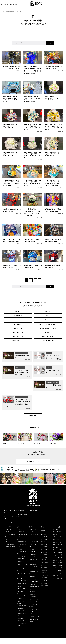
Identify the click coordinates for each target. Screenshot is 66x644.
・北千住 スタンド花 (57, 585)
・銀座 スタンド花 (57, 567)
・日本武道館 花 (20, 615)
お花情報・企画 (33, 517)
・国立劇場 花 (32, 598)
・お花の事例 (7, 533)
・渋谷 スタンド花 (57, 536)
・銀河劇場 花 (32, 555)
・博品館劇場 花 (32, 561)
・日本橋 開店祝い (45, 579)
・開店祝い (43, 541)
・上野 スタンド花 (57, 577)
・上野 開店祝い (44, 584)
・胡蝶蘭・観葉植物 (9, 551)
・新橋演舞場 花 (32, 603)
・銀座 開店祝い (44, 574)
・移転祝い (43, 533)
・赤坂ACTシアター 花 (22, 541)
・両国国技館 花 (20, 625)
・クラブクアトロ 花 (21, 612)
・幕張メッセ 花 (20, 617)
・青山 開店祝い (44, 564)
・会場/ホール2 (32, 533)
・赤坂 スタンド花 (57, 543)
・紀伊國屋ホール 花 (21, 548)
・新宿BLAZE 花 (20, 565)
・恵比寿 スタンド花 (57, 551)
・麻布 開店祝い (44, 561)
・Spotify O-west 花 (21, 590)
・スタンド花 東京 (56, 533)
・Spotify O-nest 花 (21, 592)
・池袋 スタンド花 (57, 541)
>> (39, 280)
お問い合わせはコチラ (33, 468)
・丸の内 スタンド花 (57, 561)
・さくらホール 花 (21, 602)
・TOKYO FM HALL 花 (34, 538)
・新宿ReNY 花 (20, 568)
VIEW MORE (33, 422)
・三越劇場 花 (32, 601)
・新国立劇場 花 (32, 536)
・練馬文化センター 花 (34, 620)
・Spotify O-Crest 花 (21, 595)
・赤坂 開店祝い (44, 551)
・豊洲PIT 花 (32, 591)
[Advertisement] (33, 35)
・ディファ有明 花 (21, 563)
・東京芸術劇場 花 (33, 570)
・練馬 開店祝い (44, 587)
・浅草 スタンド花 (57, 582)
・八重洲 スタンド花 (57, 559)
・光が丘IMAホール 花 (34, 623)
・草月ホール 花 (32, 585)
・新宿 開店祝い (44, 546)
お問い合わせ (9, 529)
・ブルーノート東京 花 (34, 548)
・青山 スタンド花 (57, 556)
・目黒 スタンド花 (57, 546)
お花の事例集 (21, 517)
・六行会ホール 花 (33, 558)
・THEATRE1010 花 (33, 588)
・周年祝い (43, 537)
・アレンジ (7, 548)
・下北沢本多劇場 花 (33, 608)
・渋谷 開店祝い (44, 543)
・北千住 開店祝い (45, 592)
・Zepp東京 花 (20, 555)
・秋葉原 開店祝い (45, 577)
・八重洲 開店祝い (45, 566)
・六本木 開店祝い (45, 571)
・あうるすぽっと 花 (33, 573)
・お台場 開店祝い (45, 582)
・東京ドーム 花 (20, 627)
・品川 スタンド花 (57, 549)
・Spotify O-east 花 (21, 587)
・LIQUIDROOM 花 (33, 541)
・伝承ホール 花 (20, 605)
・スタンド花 (8, 536)
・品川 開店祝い (44, 556)
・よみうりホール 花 (33, 563)
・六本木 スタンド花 (57, 564)
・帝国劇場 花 (32, 583)
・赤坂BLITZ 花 (20, 538)
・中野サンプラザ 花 (33, 606)
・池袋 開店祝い (44, 548)
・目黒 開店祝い (44, 553)
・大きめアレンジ (9, 538)
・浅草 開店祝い (44, 589)
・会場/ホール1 (20, 533)
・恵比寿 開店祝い (45, 558)
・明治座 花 (19, 536)
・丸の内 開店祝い (45, 569)
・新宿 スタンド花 (57, 538)
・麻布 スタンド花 (57, 554)
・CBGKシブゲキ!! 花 (22, 580)
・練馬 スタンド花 (57, 579)
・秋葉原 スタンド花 (57, 569)
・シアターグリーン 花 (34, 576)
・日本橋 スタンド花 (57, 572)
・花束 (6, 545)
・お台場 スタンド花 (57, 574)
